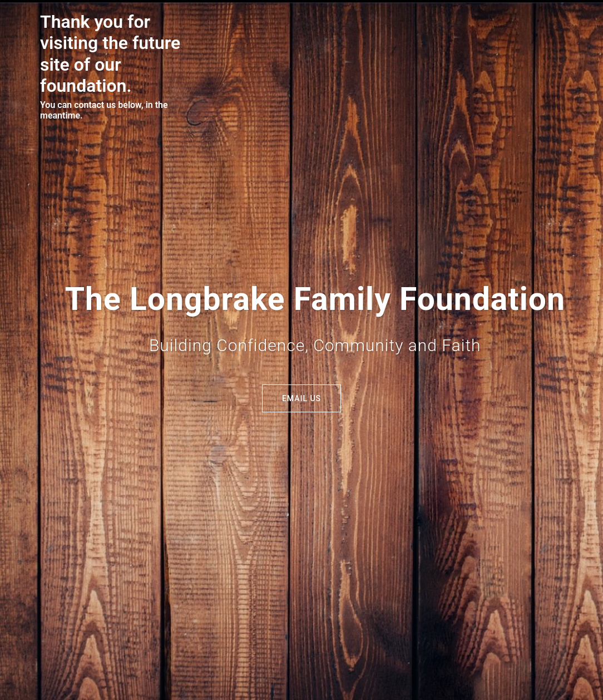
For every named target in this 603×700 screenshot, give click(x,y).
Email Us (301, 398)
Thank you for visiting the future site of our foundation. (110, 54)
